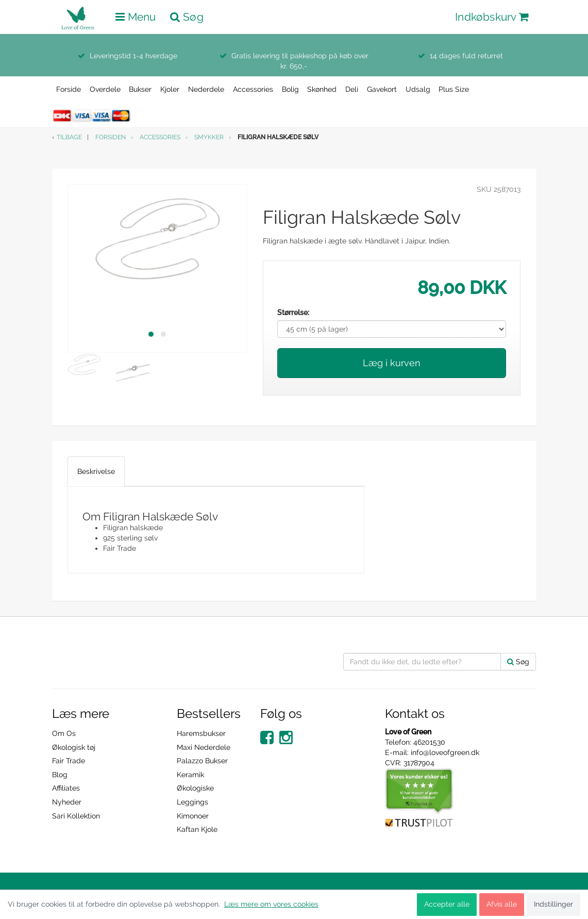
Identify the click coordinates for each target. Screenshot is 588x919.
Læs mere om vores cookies (271, 904)
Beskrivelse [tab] (96, 471)
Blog (60, 775)
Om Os (64, 733)
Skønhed (322, 89)
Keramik (190, 775)
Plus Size (454, 89)
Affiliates (66, 788)
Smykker (209, 137)
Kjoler (170, 89)
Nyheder (67, 802)
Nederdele (206, 89)
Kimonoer (193, 816)
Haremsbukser (201, 733)
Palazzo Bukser (202, 761)
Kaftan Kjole (197, 829)
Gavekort (382, 89)
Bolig (290, 89)
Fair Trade (69, 761)
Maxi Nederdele (204, 747)
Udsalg (418, 89)
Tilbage (69, 137)
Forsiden (111, 137)
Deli (352, 89)
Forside (69, 89)
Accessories (253, 89)
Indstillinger (553, 904)
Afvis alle (502, 904)
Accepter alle (447, 904)
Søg (518, 662)
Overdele (105, 89)
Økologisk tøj (74, 747)
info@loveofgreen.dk (445, 752)
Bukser (140, 89)
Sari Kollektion (76, 816)
